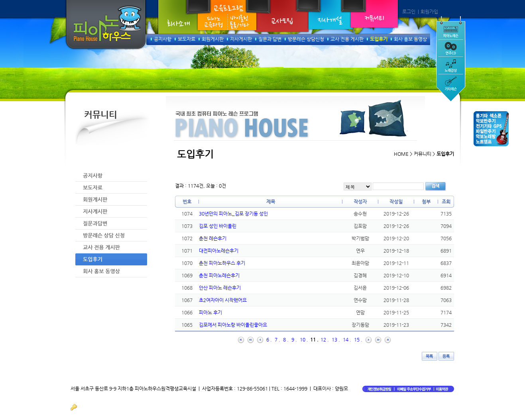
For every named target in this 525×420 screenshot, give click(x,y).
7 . (277, 340)
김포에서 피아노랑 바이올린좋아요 (233, 325)
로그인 (409, 12)
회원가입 (429, 12)
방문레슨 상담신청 (306, 39)
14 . (347, 340)
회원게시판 (213, 39)
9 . (294, 340)
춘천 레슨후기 (213, 238)
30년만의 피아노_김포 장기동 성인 (233, 214)
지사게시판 (241, 39)
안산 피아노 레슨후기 (220, 288)
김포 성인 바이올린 (218, 226)
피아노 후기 (210, 312)
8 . (286, 340)
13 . (336, 340)
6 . (269, 340)
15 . (358, 340)
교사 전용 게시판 (347, 39)
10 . (304, 340)
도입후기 (379, 39)
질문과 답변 (270, 39)
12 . (325, 340)
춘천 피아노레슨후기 (219, 275)
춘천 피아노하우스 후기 (222, 263)
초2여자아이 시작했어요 (223, 300)
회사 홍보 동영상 (410, 39)
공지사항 (163, 39)
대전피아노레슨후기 (219, 251)
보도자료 (187, 39)
